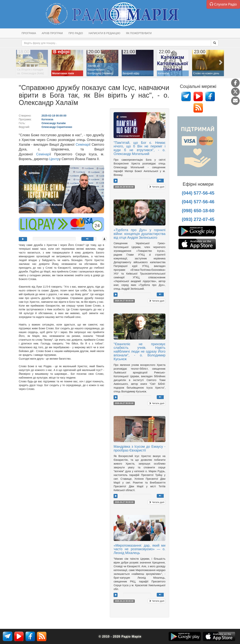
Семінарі (83, 145)
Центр (54, 159)
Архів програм (52, 33)
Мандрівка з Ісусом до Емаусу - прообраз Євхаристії (139, 448)
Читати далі (157, 187)
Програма (29, 33)
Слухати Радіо (223, 4)
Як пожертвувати (139, 33)
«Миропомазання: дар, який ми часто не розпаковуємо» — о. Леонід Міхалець (139, 549)
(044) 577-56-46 (198, 202)
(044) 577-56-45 (198, 193)
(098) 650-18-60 (198, 211)
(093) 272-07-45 (198, 219)
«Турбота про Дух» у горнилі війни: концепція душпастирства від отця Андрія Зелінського (139, 234)
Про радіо (76, 33)
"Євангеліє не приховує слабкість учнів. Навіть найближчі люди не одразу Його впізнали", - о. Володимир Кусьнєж (139, 352)
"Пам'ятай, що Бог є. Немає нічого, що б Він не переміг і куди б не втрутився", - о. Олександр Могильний (139, 148)
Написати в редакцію (104, 33)
